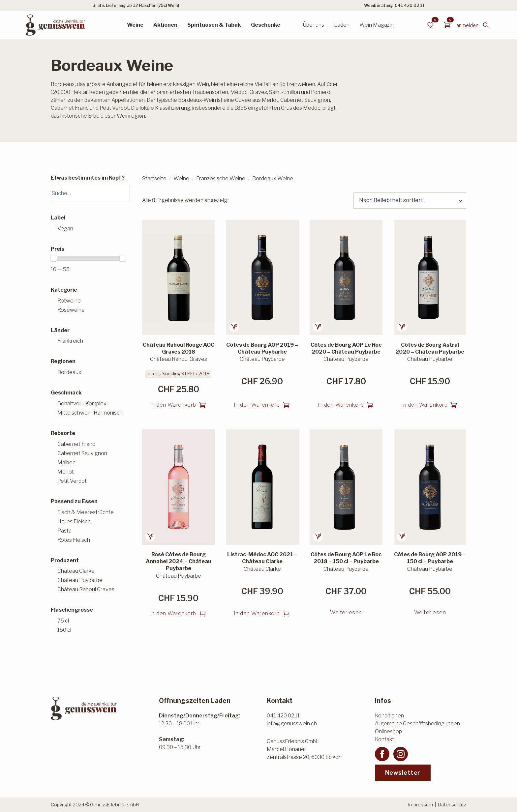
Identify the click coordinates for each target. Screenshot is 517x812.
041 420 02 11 (410, 5)
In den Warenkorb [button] (173, 405)
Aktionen (165, 25)
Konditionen (389, 716)
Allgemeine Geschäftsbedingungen (417, 724)
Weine (135, 25)
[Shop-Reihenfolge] (410, 200)
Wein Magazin (377, 25)
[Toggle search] (486, 25)
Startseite (154, 178)
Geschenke (266, 25)
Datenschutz (452, 805)
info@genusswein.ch (292, 724)
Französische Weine (221, 178)
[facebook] (382, 754)
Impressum (421, 805)
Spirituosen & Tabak (214, 25)
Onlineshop (388, 731)
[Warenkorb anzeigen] (447, 25)
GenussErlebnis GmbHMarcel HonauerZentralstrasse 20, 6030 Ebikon (304, 749)
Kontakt (384, 739)
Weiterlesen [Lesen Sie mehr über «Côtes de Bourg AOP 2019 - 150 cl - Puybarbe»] (430, 612)
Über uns (313, 25)
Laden (342, 25)
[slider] (54, 258)
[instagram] (401, 754)
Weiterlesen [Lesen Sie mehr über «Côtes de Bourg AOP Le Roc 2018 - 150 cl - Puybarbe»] (346, 612)
